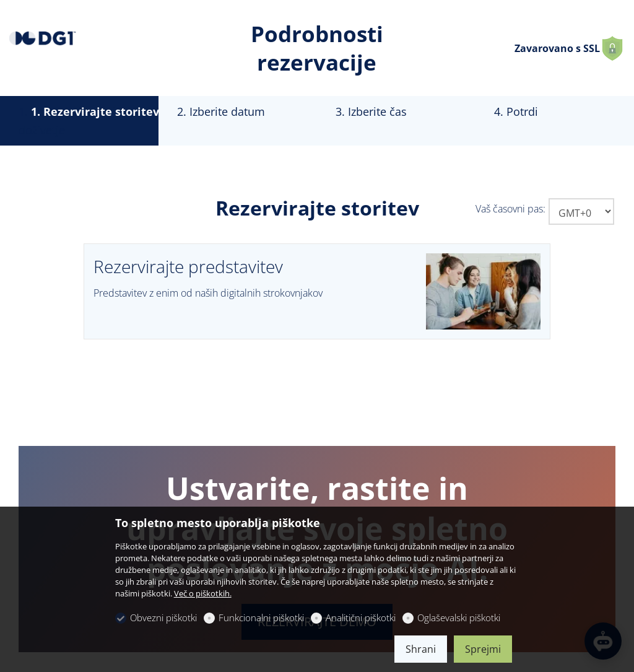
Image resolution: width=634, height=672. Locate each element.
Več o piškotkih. (203, 593)
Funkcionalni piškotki (261, 617)
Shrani (421, 649)
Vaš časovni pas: (510, 209)
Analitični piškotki (361, 617)
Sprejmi (483, 649)
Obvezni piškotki (163, 617)
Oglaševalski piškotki (459, 617)
